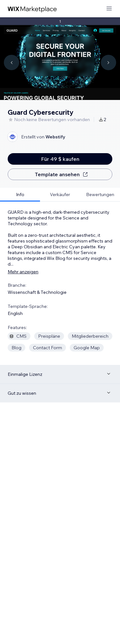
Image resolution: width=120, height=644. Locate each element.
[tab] (20, 195)
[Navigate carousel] (12, 62)
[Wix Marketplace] (32, 9)
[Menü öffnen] (109, 9)
